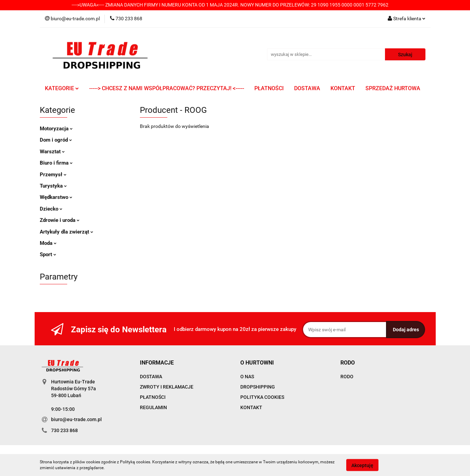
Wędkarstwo (56, 197)
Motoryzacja (56, 129)
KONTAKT (343, 88)
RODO (347, 377)
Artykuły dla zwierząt (67, 232)
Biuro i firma (56, 163)
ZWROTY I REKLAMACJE (167, 387)
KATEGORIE (62, 88)
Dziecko (51, 209)
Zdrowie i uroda (60, 220)
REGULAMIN (153, 407)
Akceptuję (362, 465)
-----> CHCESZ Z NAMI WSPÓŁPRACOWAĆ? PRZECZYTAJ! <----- (167, 88)
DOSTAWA (307, 88)
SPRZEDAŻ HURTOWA (393, 88)
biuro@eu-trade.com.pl (76, 419)
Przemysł (53, 175)
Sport (48, 254)
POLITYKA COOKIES (262, 397)
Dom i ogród (56, 140)
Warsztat (52, 152)
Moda (48, 243)
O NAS (247, 377)
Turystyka (53, 186)
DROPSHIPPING (258, 387)
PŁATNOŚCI (269, 88)
